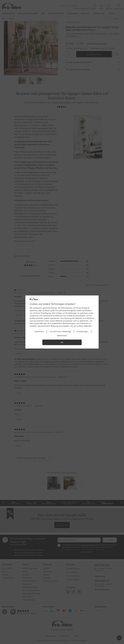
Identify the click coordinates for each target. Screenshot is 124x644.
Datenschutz (62, 335)
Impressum (39, 331)
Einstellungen (83, 331)
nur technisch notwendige (60, 331)
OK (62, 342)
